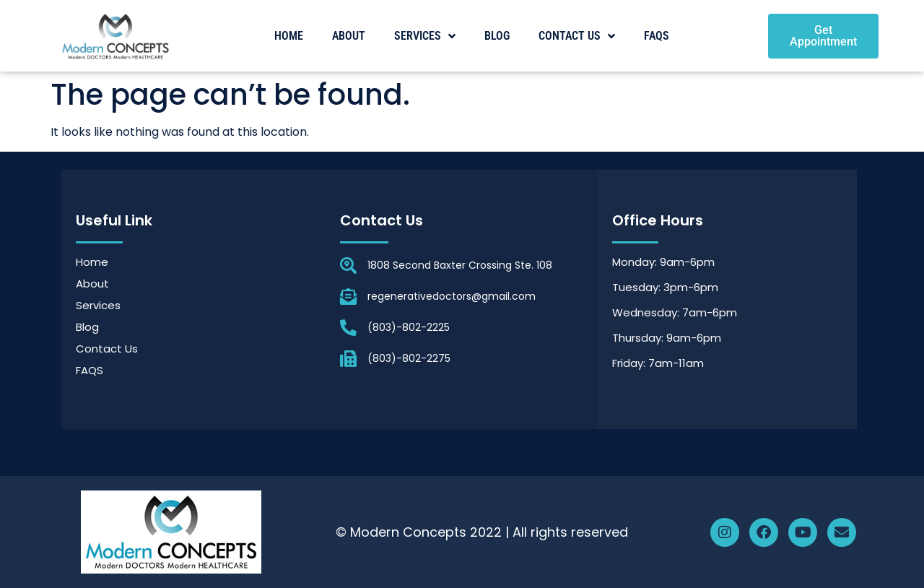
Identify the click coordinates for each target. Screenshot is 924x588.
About (349, 36)
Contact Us (577, 36)
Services (425, 36)
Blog (497, 36)
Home (289, 36)
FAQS (657, 36)
